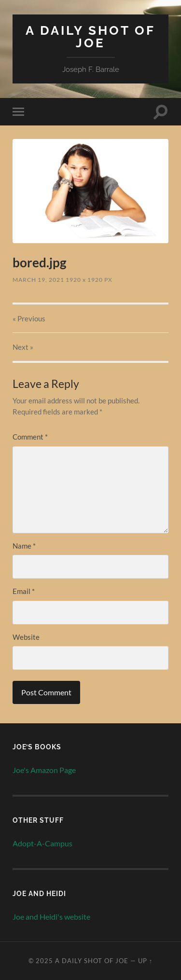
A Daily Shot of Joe (90, 36)
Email (24, 591)
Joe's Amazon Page (44, 770)
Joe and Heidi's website (51, 917)
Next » (23, 347)
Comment (30, 437)
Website (26, 637)
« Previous (29, 318)
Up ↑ (145, 961)
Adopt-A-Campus (42, 843)
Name (24, 546)
